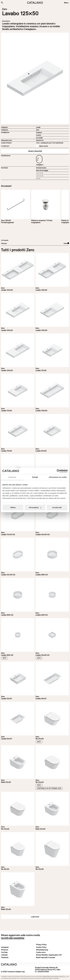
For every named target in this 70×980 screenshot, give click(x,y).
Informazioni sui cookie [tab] (58, 477)
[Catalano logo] (35, 3)
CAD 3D (42, 176)
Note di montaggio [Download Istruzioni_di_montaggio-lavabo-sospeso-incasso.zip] (42, 170)
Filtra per (4, 243)
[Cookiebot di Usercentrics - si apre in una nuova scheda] (58, 471)
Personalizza (35, 507)
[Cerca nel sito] (2, 3)
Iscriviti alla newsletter (13, 938)
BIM (42, 179)
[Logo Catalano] (9, 964)
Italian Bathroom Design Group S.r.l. (54, 976)
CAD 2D (42, 173)
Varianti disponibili (35, 151)
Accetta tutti (57, 507)
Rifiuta (13, 507)
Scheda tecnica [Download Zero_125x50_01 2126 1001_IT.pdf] (41, 168)
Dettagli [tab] (35, 477)
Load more (35, 917)
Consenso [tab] (12, 477)
